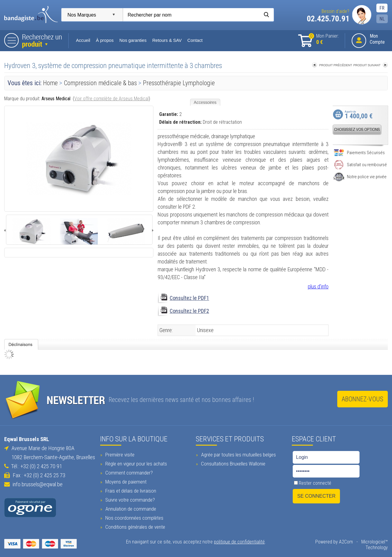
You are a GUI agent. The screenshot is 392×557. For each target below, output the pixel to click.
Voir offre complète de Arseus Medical (111, 99)
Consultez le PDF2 (189, 311)
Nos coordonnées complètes (133, 517)
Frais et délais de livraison (130, 490)
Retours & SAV (166, 40)
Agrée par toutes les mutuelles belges (238, 454)
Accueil (83, 40)
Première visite (119, 454)
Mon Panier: (325, 39)
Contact (194, 40)
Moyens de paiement (125, 481)
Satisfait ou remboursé (361, 165)
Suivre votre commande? (129, 499)
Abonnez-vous (363, 399)
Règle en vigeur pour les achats (135, 463)
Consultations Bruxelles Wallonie (233, 463)
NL (383, 19)
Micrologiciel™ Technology (364, 541)
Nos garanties (132, 40)
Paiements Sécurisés (360, 153)
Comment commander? (128, 472)
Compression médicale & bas (100, 83)
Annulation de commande (130, 508)
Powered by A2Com (312, 541)
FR (383, 8)
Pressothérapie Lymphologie (178, 83)
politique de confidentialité (239, 541)
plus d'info (319, 286)
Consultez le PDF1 (189, 298)
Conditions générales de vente (134, 526)
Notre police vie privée (361, 177)
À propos (104, 40)
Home (50, 83)
